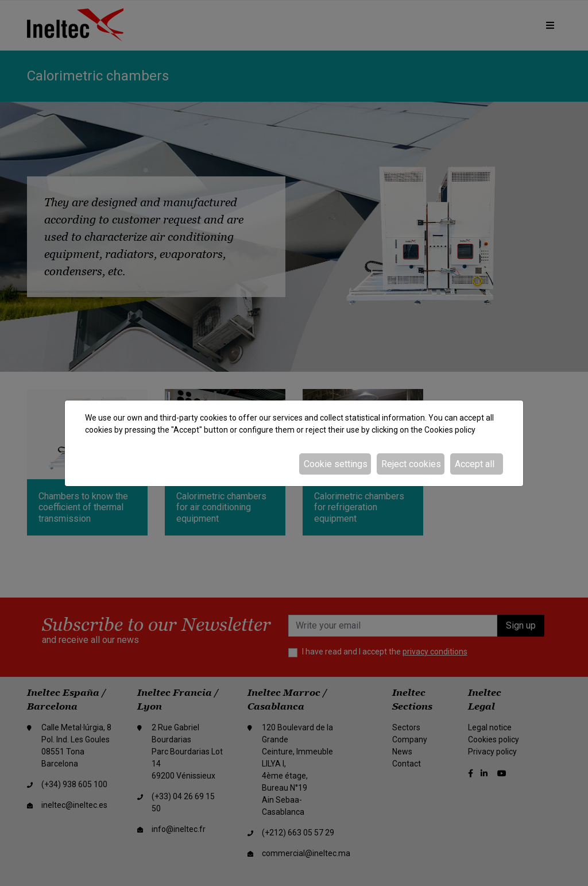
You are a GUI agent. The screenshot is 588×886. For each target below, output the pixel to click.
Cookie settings (336, 464)
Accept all (475, 464)
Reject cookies (411, 464)
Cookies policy (450, 430)
